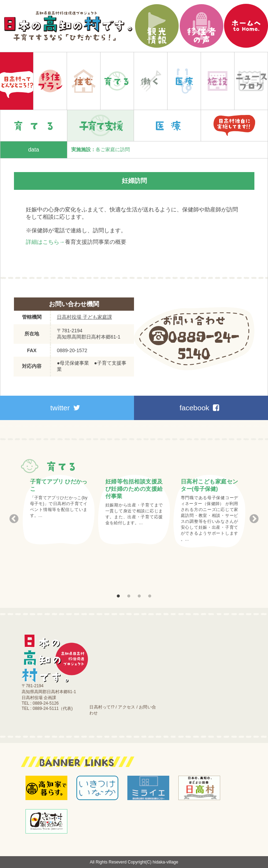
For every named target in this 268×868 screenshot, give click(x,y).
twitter (65, 408)
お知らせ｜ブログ (251, 81)
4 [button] (150, 596)
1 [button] (118, 596)
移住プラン (50, 81)
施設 (218, 81)
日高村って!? (102, 707)
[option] (59, 510)
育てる (117, 81)
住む (84, 81)
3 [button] (139, 596)
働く (151, 81)
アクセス (126, 707)
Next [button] (254, 519)
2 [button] (129, 596)
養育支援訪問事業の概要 (96, 242)
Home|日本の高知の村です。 (17, 81)
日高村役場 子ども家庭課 (84, 317)
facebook (199, 408)
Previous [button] (14, 519)
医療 (184, 81)
